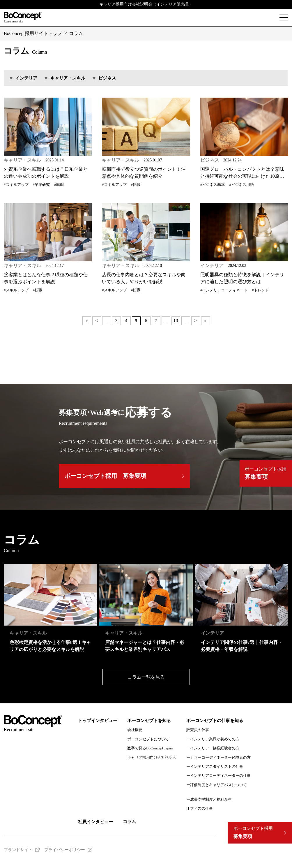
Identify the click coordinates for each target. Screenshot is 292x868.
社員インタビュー (95, 822)
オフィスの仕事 (200, 808)
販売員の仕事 (198, 730)
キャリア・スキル (68, 78)
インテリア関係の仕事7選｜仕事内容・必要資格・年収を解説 (242, 646)
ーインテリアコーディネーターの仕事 (218, 775)
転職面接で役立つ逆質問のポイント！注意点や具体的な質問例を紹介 (144, 173)
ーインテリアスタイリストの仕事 (215, 766)
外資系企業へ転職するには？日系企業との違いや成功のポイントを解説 (46, 173)
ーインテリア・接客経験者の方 (213, 748)
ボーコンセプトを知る (149, 721)
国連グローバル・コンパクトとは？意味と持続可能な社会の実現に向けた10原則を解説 (242, 173)
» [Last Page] (206, 321)
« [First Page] (87, 321)
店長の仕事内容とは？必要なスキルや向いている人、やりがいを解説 (144, 278)
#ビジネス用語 (241, 185)
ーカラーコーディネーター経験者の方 (218, 757)
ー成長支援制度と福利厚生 (209, 799)
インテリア (26, 78)
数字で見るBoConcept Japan (150, 748)
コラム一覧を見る (146, 677)
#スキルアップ (16, 185)
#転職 (59, 185)
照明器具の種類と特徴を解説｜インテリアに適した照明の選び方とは (242, 278)
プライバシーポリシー (65, 850)
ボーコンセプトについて (148, 739)
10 (176, 321)
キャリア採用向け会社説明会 (152, 757)
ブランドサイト (18, 850)
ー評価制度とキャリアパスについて (217, 785)
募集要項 (253, 833)
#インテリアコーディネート (224, 290)
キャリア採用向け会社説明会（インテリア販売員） (146, 4)
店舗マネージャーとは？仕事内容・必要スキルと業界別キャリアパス (145, 646)
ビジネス (107, 78)
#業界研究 (41, 185)
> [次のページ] (195, 321)
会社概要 (135, 730)
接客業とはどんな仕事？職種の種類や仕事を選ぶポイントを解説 (46, 278)
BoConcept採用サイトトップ (33, 33)
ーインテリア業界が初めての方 (213, 739)
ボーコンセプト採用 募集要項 (105, 476)
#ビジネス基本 (213, 185)
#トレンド (260, 290)
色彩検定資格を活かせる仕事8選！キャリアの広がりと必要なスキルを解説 (50, 646)
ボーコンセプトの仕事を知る (215, 721)
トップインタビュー (98, 721)
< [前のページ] (97, 321)
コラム (76, 33)
